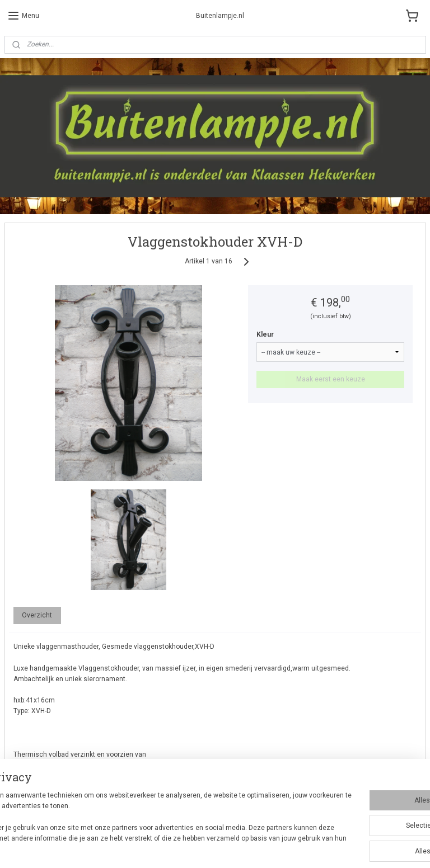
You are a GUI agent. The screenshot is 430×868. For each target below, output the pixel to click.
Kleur (265, 335)
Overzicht (37, 615)
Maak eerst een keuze (331, 380)
